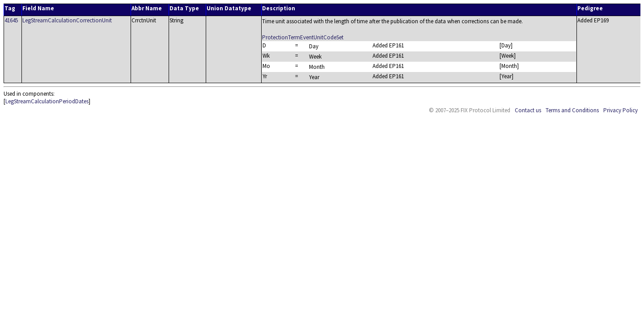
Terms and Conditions (572, 110)
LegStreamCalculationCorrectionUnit (67, 20)
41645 (11, 20)
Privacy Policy (621, 110)
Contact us (528, 110)
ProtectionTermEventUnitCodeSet (303, 37)
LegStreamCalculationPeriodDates (47, 101)
